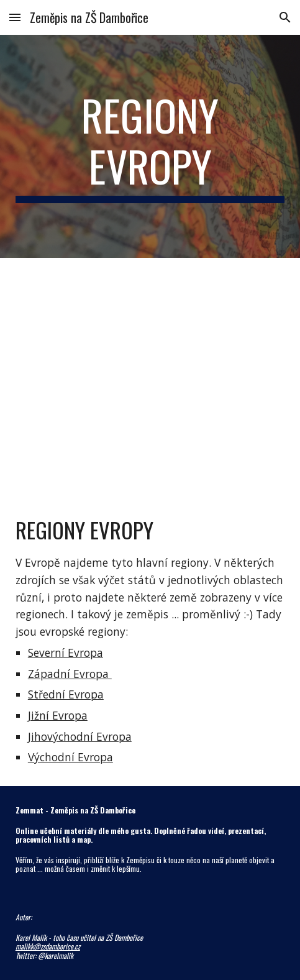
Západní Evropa (70, 674)
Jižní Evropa (58, 715)
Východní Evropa (70, 757)
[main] (150, 146)
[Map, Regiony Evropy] (150, 376)
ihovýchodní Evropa (81, 736)
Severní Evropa (66, 653)
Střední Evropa (66, 694)
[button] (15, 17)
